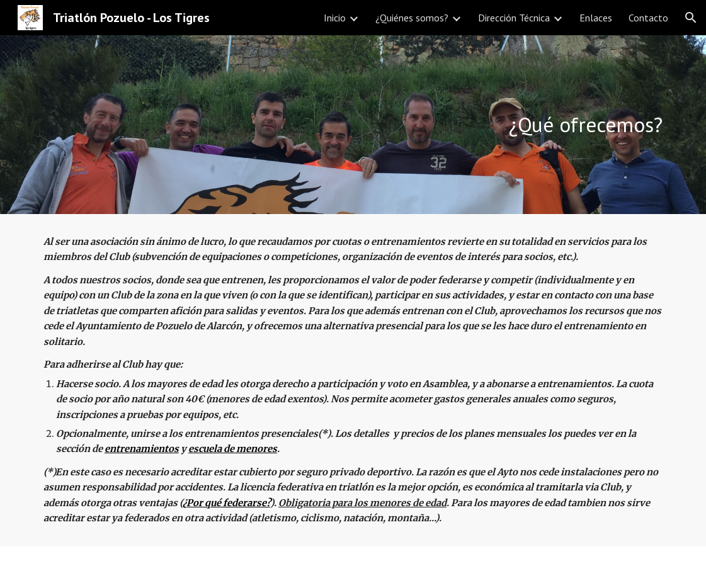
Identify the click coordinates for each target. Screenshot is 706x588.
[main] (353, 125)
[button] (691, 18)
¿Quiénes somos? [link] (412, 18)
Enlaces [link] (596, 18)
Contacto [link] (648, 18)
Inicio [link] (335, 18)
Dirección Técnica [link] (514, 18)
